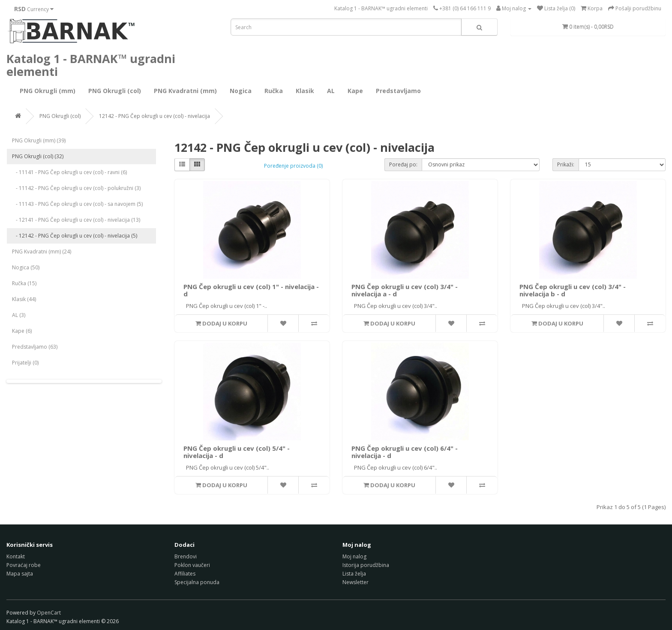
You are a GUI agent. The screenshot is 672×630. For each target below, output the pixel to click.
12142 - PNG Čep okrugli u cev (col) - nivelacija (154, 116)
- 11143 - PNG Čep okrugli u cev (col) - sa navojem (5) (77, 204)
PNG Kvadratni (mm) (185, 91)
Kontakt (16, 556)
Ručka (274, 91)
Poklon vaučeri (192, 565)
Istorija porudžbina (366, 565)
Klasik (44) (24, 299)
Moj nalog (354, 556)
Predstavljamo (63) (35, 347)
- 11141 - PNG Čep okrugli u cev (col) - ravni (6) (69, 172)
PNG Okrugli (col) (115, 91)
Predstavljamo (398, 91)
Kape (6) (22, 331)
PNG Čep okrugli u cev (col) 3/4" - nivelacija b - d (573, 290)
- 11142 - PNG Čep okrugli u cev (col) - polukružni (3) (76, 188)
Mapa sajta (20, 574)
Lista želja (354, 574)
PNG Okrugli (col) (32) (38, 156)
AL (331, 91)
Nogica (241, 91)
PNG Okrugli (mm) (48, 91)
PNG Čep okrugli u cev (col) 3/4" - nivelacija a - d (405, 290)
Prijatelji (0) (25, 363)
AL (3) (19, 315)
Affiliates (185, 574)
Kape (355, 91)
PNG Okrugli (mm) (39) (39, 140)
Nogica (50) (26, 267)
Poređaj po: (403, 164)
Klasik (305, 91)
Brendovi (186, 556)
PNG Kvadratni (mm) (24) (42, 252)
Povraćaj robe (24, 565)
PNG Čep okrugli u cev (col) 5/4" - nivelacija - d (237, 452)
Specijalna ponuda (197, 582)
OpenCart (49, 613)
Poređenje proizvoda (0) (293, 166)
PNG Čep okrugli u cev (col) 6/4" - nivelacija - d (405, 452)
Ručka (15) (24, 283)
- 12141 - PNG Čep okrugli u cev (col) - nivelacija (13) (76, 220)
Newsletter (355, 582)
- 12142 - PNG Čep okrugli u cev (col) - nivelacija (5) (75, 236)
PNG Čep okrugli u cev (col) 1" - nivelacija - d (251, 290)
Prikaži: (566, 164)
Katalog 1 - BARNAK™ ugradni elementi (381, 8)
